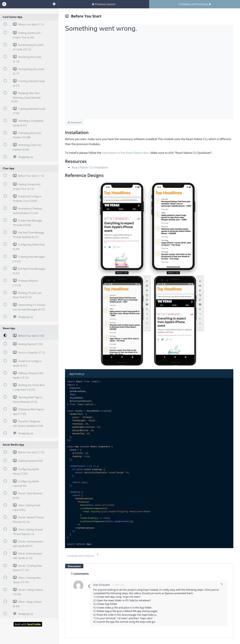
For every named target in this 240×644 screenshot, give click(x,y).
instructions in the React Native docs (125, 153)
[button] (83, 555)
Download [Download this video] (74, 122)
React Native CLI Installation (90, 167)
